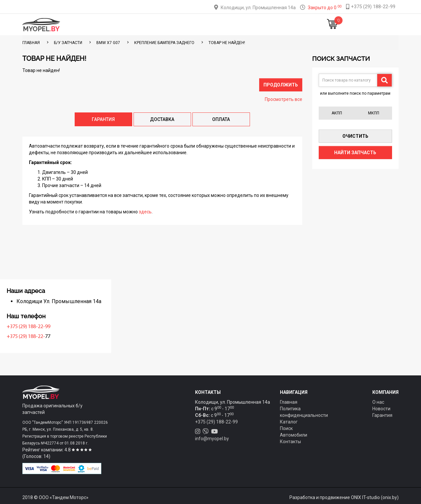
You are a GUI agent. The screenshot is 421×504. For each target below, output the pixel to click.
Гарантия (382, 415)
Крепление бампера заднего (164, 43)
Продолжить (281, 85)
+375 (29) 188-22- (43, 337)
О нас (378, 402)
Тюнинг (165, 24)
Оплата (190, 24)
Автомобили (294, 435)
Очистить (355, 136)
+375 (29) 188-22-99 (46, 327)
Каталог (138, 24)
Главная (111, 24)
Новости (284, 24)
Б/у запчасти (68, 43)
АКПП (337, 113)
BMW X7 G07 (108, 43)
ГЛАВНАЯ (31, 43)
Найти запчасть (355, 153)
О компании (221, 24)
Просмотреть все (284, 99)
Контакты (255, 24)
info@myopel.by (212, 439)
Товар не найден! (227, 43)
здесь (145, 212)
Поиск (286, 428)
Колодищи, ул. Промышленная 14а (258, 8)
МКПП (374, 113)
